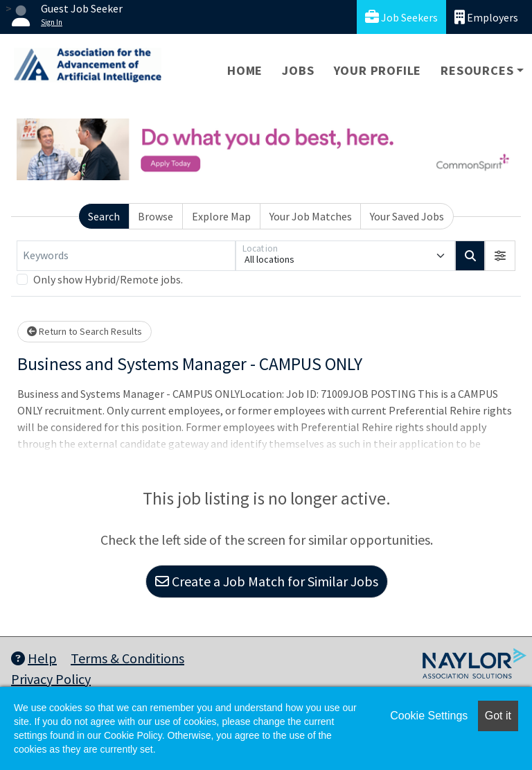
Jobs (298, 70)
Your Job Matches (311, 216)
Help (34, 658)
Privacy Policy (51, 679)
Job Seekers (401, 17)
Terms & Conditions (127, 658)
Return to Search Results (85, 331)
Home (245, 70)
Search (104, 216)
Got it (498, 716)
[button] (500, 256)
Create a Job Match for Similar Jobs (267, 581)
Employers (486, 17)
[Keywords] (126, 256)
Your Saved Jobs (407, 216)
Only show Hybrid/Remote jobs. (108, 279)
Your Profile (378, 70)
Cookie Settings (429, 716)
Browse (156, 216)
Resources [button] (477, 70)
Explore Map (221, 216)
